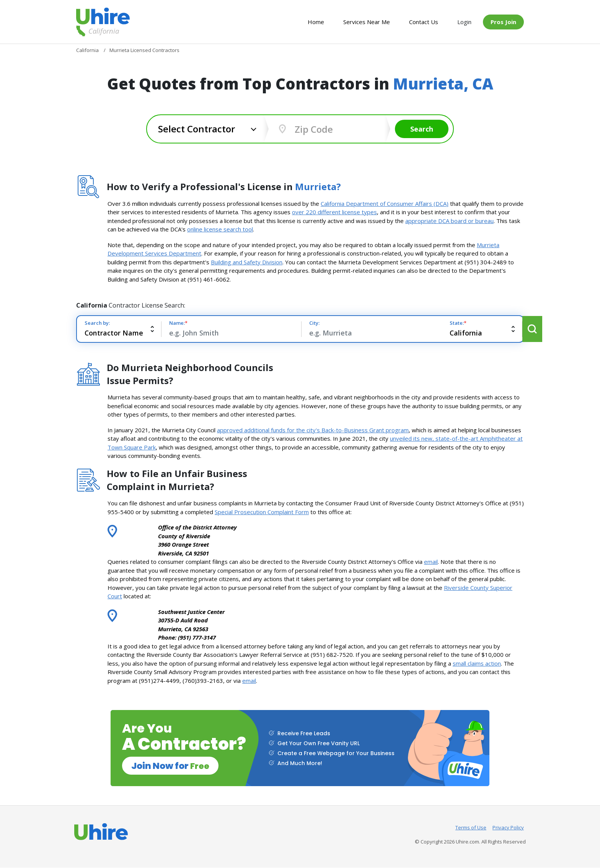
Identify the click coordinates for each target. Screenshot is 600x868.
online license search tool (220, 229)
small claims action (477, 663)
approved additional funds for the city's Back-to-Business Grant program (313, 430)
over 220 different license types (334, 212)
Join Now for (172, 766)
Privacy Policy (508, 828)
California (98, 31)
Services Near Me (367, 22)
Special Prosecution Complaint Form (262, 512)
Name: (179, 323)
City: (304, 323)
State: (437, 323)
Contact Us (424, 22)
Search (422, 129)
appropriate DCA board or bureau (449, 221)
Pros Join (503, 22)
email (431, 562)
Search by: (97, 323)
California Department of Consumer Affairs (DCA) (385, 204)
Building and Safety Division (247, 262)
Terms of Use (471, 828)
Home (316, 22)
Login (464, 22)
